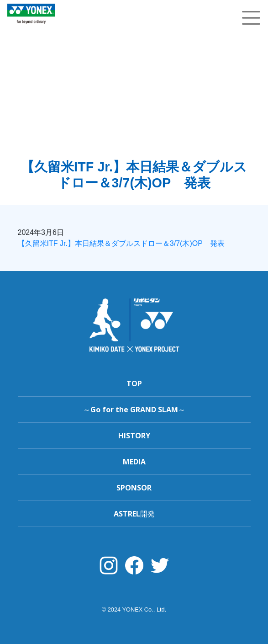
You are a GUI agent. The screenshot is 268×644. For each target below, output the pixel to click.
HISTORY (134, 436)
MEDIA (134, 462)
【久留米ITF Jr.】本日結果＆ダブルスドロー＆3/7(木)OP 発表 (121, 243)
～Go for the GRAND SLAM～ (134, 410)
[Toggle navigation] (251, 18)
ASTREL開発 (134, 514)
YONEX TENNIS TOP (31, 29)
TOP (134, 383)
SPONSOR (134, 488)
